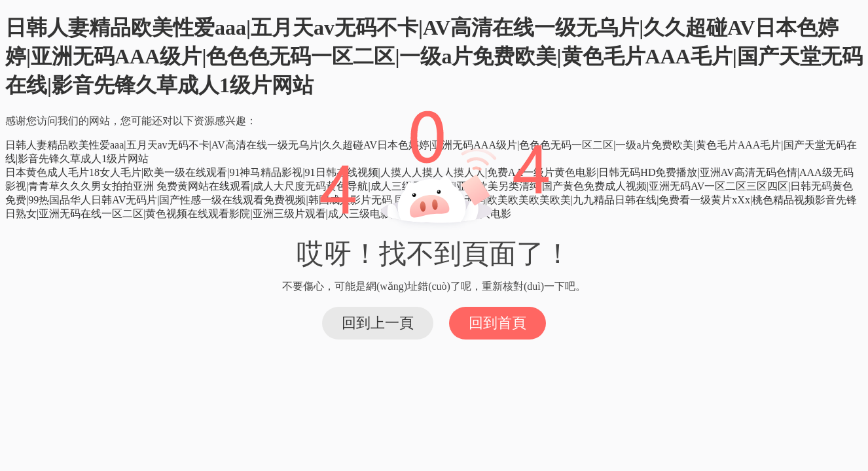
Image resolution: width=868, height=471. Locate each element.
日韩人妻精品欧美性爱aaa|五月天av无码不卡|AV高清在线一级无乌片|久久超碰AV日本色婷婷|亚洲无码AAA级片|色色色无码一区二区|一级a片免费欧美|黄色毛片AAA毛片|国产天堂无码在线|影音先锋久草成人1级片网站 (434, 56)
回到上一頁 (378, 323)
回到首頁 (497, 323)
